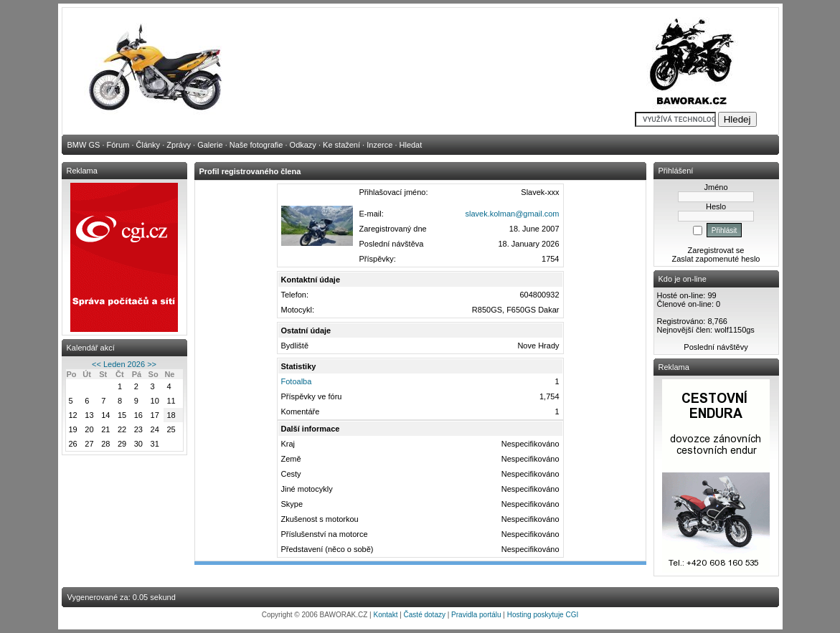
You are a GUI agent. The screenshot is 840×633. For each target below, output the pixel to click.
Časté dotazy (425, 615)
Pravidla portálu (476, 615)
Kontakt (386, 615)
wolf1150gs (735, 330)
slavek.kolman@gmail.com (513, 214)
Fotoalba (297, 381)
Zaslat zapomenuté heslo (716, 259)
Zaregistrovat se (716, 250)
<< (96, 364)
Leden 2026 (124, 364)
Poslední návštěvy (716, 347)
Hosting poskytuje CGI (543, 615)
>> (152, 364)
